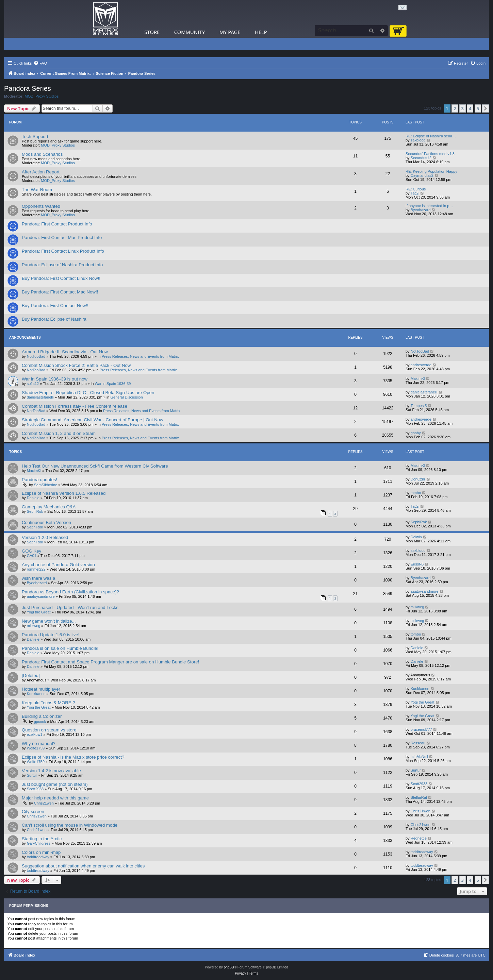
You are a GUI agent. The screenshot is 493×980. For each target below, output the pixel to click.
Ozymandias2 (422, 175)
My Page (230, 32)
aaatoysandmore (41, 596)
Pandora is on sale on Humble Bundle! (60, 648)
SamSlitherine (46, 485)
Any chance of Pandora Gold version (58, 565)
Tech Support (35, 137)
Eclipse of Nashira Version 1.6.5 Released (64, 493)
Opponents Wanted (41, 206)
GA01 (32, 556)
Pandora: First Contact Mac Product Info (62, 238)
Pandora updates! (39, 480)
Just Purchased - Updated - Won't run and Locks (70, 607)
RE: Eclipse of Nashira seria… (431, 136)
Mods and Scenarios (42, 154)
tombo (416, 493)
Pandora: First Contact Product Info (57, 224)
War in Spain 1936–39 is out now (55, 379)
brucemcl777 (421, 729)
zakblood (418, 140)
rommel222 (36, 569)
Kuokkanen (36, 694)
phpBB (229, 967)
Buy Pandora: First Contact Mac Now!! (60, 292)
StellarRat (419, 797)
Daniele (33, 498)
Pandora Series (28, 88)
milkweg (417, 607)
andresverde (421, 365)
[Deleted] (31, 675)
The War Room (37, 190)
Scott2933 (35, 789)
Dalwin (416, 537)
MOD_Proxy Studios (42, 96)
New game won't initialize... (49, 621)
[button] (486, 108)
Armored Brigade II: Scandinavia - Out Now (65, 352)
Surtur (32, 775)
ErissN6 (417, 564)
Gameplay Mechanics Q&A (49, 507)
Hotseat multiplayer (41, 689)
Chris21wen (44, 803)
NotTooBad (36, 356)
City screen (33, 812)
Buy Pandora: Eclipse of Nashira (54, 319)
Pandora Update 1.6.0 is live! (51, 635)
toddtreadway (38, 857)
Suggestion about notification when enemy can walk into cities (83, 866)
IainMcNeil (419, 757)
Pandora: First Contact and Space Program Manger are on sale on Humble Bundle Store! (110, 662)
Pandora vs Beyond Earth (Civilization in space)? (70, 592)
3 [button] (463, 108)
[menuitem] (40, 63)
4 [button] (470, 108)
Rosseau (418, 743)
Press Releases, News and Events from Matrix (140, 356)
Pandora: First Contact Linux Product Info (63, 251)
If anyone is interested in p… (429, 206)
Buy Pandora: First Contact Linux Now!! (61, 278)
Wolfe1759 (36, 748)
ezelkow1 (35, 734)
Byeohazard (421, 210)
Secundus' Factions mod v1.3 (430, 154)
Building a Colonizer (42, 716)
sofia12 (33, 384)
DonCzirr (418, 479)
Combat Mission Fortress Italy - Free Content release (75, 406)
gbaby (416, 433)
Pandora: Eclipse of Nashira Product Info (62, 265)
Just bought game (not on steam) (55, 784)
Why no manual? (39, 744)
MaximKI (418, 378)
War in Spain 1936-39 (113, 384)
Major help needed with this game (55, 798)
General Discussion (127, 397)
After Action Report (41, 172)
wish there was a (38, 578)
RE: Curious (416, 189)
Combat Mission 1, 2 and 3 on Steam (59, 433)
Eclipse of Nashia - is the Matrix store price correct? (73, 757)
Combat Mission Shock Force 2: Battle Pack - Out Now (76, 365)
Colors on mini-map (41, 852)
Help (261, 32)
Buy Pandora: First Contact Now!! (55, 306)
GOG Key (31, 551)
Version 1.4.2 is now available (51, 771)
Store (152, 32)
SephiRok (35, 511)
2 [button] (455, 108)
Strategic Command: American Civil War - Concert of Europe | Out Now (93, 420)
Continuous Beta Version (46, 522)
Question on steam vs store (49, 730)
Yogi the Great (39, 612)
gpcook (40, 722)
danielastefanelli (40, 397)
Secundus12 (421, 158)
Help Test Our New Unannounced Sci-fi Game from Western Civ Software (95, 466)
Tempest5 (419, 406)
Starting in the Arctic (42, 839)
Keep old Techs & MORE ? (48, 703)
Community (190, 32)
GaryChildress (39, 843)
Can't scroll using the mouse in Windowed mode (70, 825)
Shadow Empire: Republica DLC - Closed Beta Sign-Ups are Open (88, 393)
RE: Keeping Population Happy (431, 171)
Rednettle (419, 838)
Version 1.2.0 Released (45, 537)
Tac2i (415, 193)
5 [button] (478, 108)
